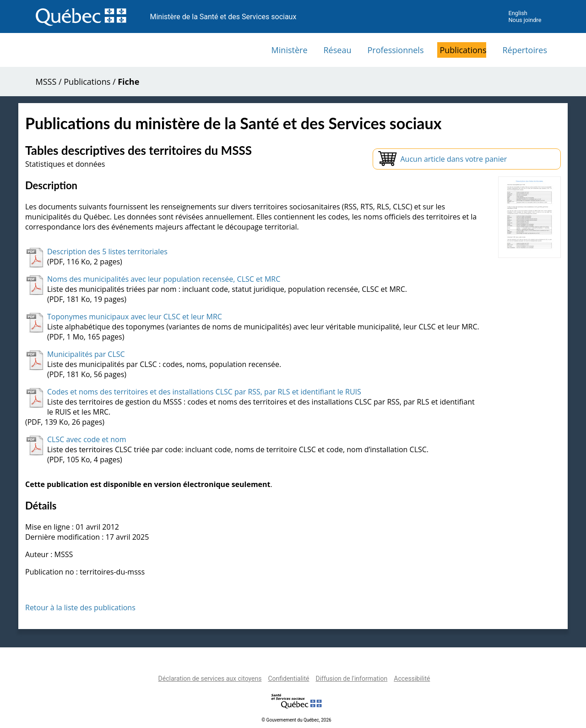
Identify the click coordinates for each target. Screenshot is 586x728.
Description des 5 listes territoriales (107, 252)
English (518, 13)
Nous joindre (525, 20)
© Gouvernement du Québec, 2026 (296, 720)
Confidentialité (288, 679)
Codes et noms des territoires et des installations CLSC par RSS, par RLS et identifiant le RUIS (204, 392)
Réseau (338, 50)
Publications (463, 50)
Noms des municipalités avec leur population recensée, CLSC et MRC (164, 279)
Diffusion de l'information (351, 679)
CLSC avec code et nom (87, 439)
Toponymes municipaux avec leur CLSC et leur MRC (135, 317)
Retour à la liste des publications (80, 608)
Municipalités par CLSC (86, 354)
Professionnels (395, 50)
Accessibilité (412, 679)
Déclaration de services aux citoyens (210, 679)
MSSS (46, 82)
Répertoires (525, 50)
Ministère (290, 50)
